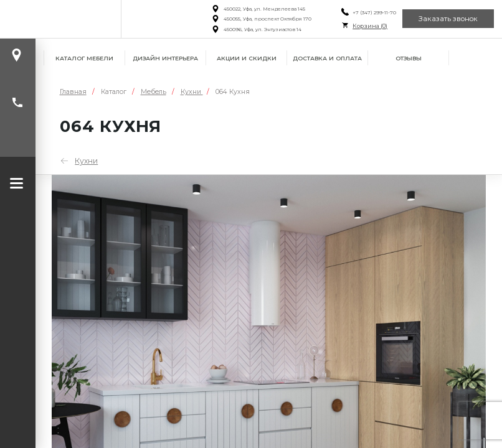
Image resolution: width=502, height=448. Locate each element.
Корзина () (370, 26)
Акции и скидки (247, 58)
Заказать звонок (448, 19)
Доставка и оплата (327, 58)
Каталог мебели (84, 58)
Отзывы (409, 58)
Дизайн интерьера (165, 58)
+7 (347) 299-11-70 (374, 12)
